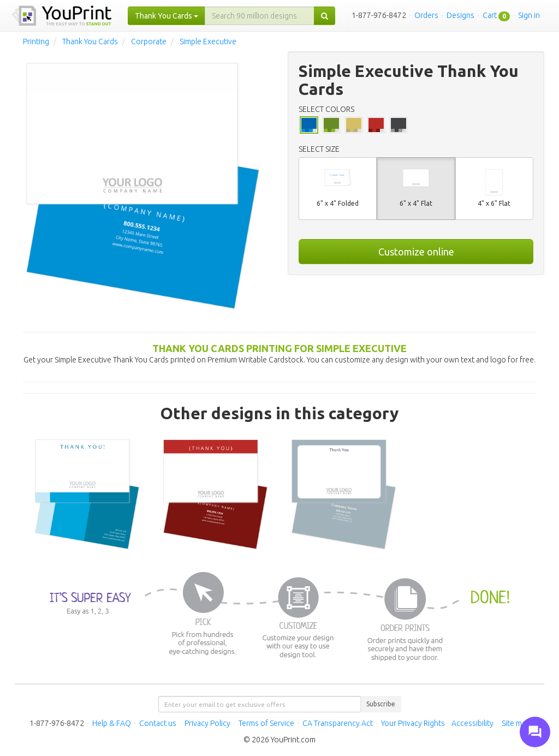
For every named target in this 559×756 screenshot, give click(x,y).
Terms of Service (266, 723)
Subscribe (381, 704)
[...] (260, 16)
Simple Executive (208, 41)
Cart (490, 15)
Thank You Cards (90, 41)
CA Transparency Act (338, 723)
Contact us (158, 723)
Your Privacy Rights (413, 723)
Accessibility (472, 723)
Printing (36, 41)
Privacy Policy (207, 723)
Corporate (149, 41)
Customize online (416, 252)
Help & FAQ (112, 723)
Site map (516, 723)
